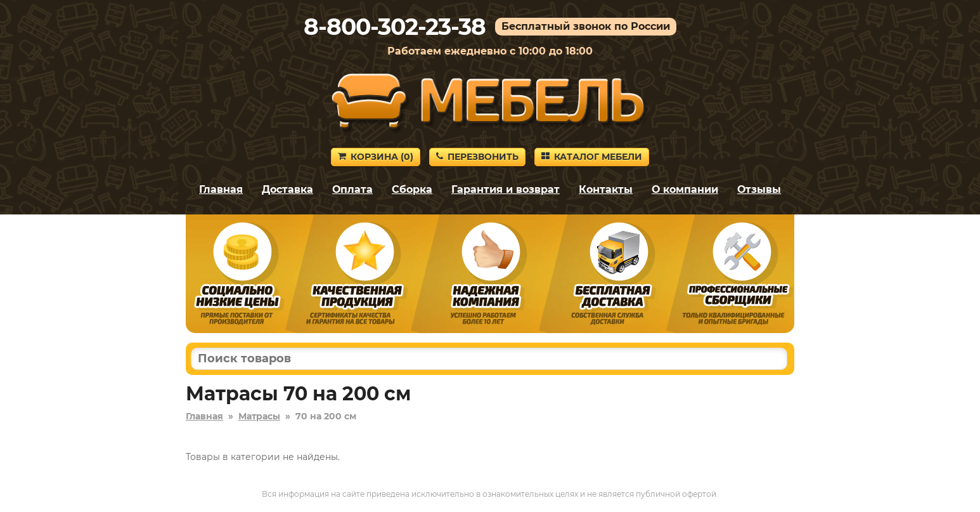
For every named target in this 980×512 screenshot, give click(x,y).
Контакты (606, 189)
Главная (221, 189)
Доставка (287, 189)
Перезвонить (477, 157)
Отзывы (759, 189)
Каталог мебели (592, 157)
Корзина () (376, 157)
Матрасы (259, 416)
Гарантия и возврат (506, 189)
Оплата (352, 189)
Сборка (412, 189)
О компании (685, 189)
